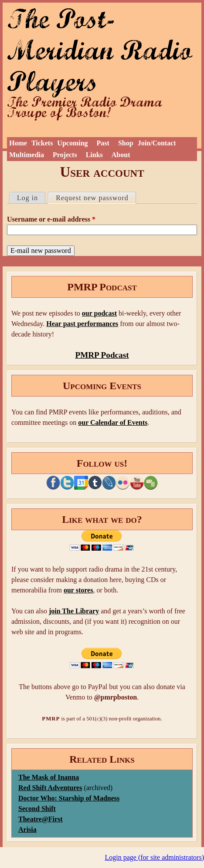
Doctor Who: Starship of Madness (69, 798)
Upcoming (72, 143)
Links (94, 155)
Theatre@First (41, 819)
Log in (27, 198)
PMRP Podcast (102, 355)
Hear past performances (82, 324)
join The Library (74, 611)
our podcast (99, 313)
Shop (126, 143)
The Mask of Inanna (49, 777)
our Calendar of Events (113, 422)
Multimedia (27, 155)
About (121, 155)
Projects (65, 155)
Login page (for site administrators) (155, 857)
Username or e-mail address (51, 219)
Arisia (27, 829)
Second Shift (37, 809)
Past (103, 143)
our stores (78, 590)
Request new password (96, 197)
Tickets (42, 143)
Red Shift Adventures (50, 788)
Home (18, 143)
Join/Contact (157, 143)
